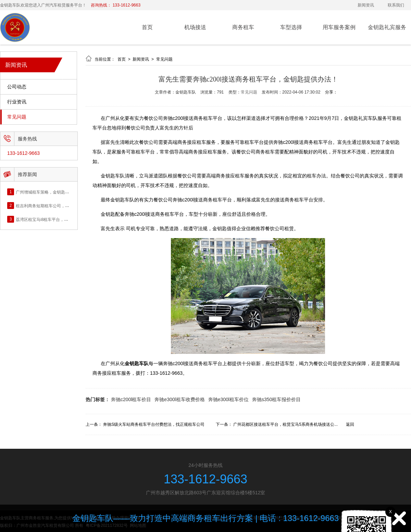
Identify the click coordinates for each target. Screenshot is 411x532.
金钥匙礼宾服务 (387, 27)
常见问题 (17, 117)
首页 (147, 27)
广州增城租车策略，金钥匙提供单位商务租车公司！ (63, 192)
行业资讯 (17, 102)
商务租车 (243, 27)
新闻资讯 (366, 5)
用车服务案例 (339, 27)
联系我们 (396, 5)
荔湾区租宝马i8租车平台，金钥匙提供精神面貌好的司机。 (69, 219)
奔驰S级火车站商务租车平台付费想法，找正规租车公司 (154, 424)
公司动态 (17, 87)
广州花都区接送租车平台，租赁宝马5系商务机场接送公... (285, 424)
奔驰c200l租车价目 (131, 399)
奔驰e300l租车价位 (228, 399)
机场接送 (195, 27)
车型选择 (291, 27)
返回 (350, 424)
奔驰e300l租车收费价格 (179, 399)
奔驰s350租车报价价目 (276, 399)
